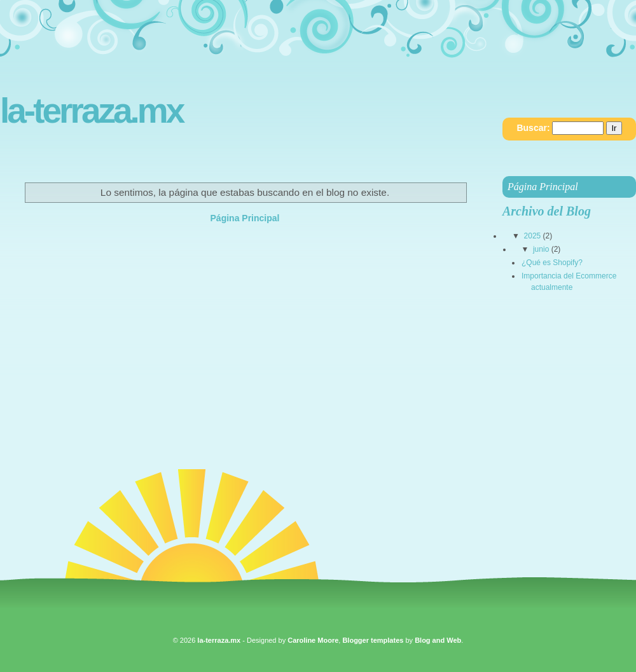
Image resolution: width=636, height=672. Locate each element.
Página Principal (245, 218)
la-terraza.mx (91, 111)
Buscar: (533, 128)
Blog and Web (438, 640)
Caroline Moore (313, 640)
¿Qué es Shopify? (552, 263)
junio (541, 249)
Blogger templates (373, 640)
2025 (533, 236)
